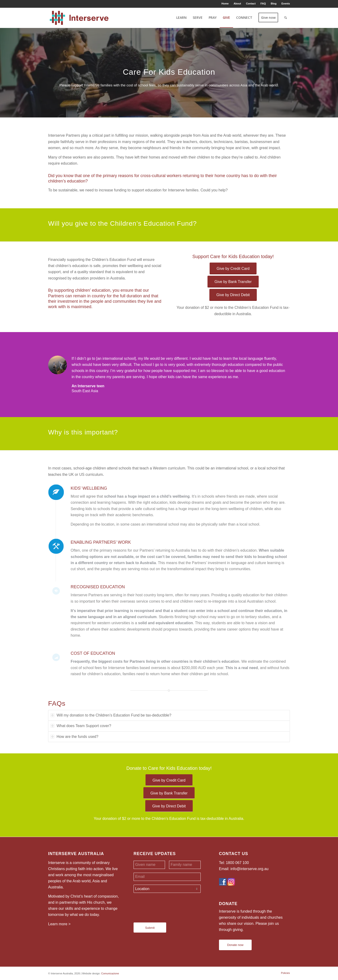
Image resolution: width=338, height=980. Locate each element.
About (237, 4)
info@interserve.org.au (250, 869)
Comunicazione (110, 973)
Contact (251, 4)
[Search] (286, 18)
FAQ (263, 4)
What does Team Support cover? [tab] (81, 726)
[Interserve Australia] (79, 18)
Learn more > (59, 924)
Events (286, 4)
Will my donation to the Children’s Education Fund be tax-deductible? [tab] (111, 715)
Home (225, 4)
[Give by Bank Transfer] (233, 282)
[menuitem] (225, 4)
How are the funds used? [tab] (75, 737)
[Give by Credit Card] (233, 268)
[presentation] (169, 906)
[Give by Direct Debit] (233, 295)
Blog (273, 4)
